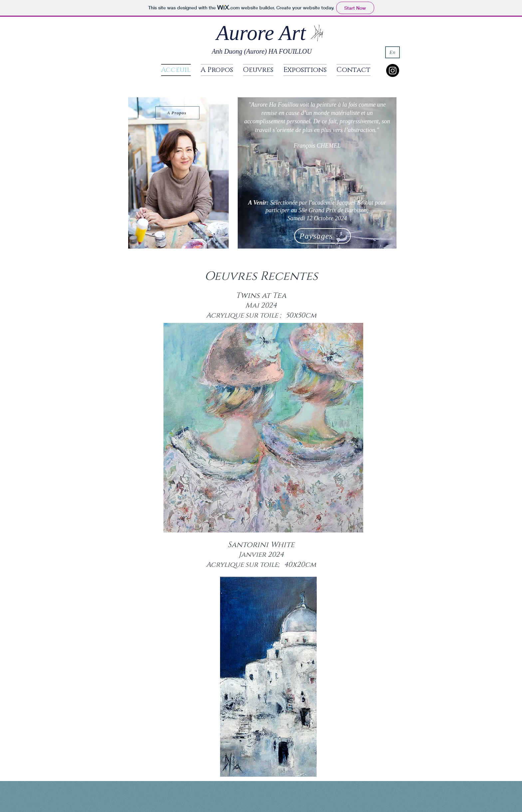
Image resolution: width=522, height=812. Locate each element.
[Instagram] (393, 70)
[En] (392, 52)
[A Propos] (177, 113)
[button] (258, 70)
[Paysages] (323, 236)
